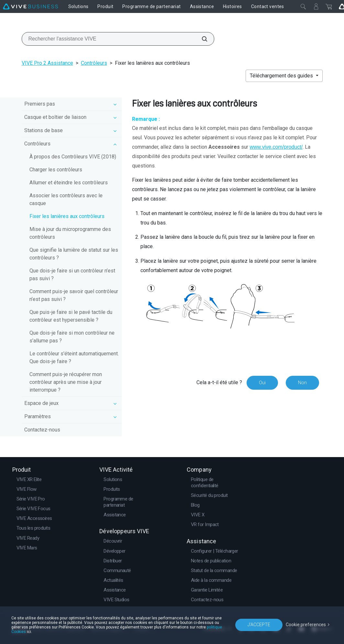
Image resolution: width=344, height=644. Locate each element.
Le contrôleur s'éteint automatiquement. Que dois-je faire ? (74, 357)
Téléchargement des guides (282, 76)
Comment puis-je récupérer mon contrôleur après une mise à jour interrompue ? (66, 382)
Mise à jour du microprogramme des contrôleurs (70, 233)
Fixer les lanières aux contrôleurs (67, 216)
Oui (262, 383)
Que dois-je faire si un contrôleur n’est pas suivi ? (72, 275)
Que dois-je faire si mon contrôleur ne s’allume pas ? (72, 337)
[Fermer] (303, 6)
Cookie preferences (306, 625)
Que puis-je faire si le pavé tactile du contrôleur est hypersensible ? (71, 316)
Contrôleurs (94, 63)
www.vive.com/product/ (276, 147)
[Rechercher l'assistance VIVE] (201, 39)
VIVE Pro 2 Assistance (47, 63)
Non (302, 383)
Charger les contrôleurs (56, 170)
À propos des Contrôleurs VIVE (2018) (73, 157)
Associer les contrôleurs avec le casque (66, 199)
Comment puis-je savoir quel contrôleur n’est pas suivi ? (74, 295)
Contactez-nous (42, 430)
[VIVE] (30, 6)
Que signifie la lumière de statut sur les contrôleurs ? (74, 254)
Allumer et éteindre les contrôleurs (69, 183)
